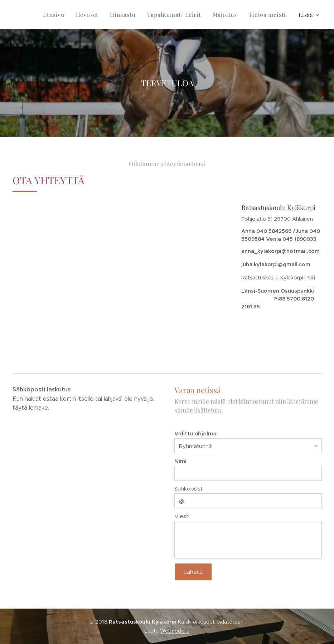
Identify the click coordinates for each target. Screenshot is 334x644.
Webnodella (175, 631)
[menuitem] (62, 15)
